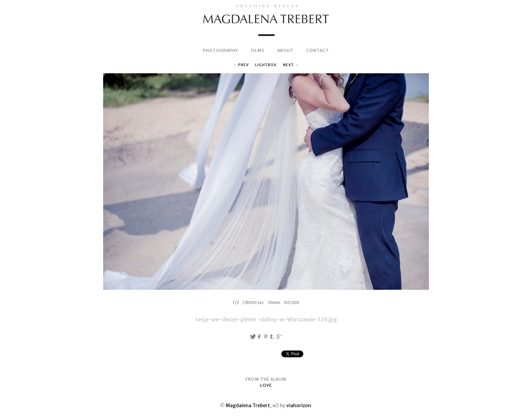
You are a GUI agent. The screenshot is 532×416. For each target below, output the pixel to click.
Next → (291, 65)
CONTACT (318, 50)
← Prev (241, 65)
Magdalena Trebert (248, 405)
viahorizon (299, 405)
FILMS (258, 50)
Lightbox (266, 65)
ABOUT (285, 50)
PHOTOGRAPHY (221, 50)
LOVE (266, 385)
